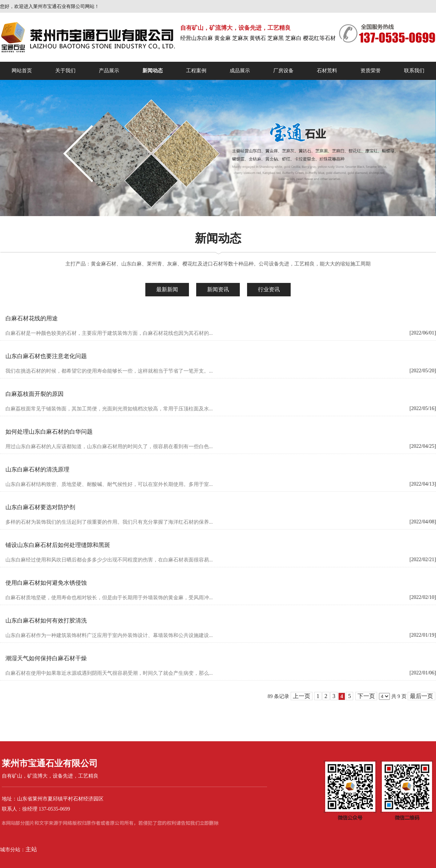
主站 (31, 849)
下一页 (366, 696)
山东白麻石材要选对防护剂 (40, 507)
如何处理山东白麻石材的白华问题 (49, 432)
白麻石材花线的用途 (32, 318)
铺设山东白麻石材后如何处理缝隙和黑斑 (58, 545)
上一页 (302, 696)
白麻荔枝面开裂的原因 (35, 394)
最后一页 (421, 696)
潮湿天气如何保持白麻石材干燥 (46, 658)
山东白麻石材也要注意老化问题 (46, 356)
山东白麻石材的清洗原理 (37, 469)
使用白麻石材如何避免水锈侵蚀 (46, 583)
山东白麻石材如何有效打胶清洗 (46, 620)
